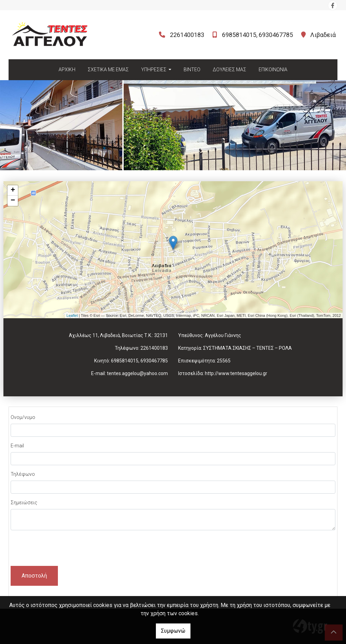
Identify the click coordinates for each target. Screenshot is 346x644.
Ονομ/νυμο (23, 417)
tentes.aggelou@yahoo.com (137, 373)
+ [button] (13, 190)
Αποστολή (34, 576)
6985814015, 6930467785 (257, 35)
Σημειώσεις (24, 503)
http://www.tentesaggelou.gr (236, 373)
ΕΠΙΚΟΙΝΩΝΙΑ (273, 70)
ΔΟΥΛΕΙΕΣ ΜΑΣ (230, 70)
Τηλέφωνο (23, 474)
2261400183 (187, 35)
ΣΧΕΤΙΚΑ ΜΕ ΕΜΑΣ (108, 70)
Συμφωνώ (173, 631)
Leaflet (72, 315)
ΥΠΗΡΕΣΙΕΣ (154, 70)
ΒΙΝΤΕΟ (192, 70)
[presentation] (63, 549)
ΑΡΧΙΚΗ (67, 70)
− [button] (13, 201)
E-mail (17, 446)
